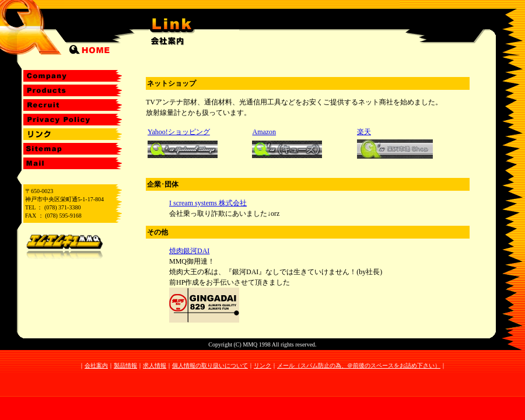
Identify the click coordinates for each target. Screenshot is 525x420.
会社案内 (96, 365)
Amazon (264, 132)
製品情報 (125, 365)
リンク (262, 365)
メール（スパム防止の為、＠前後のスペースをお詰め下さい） (359, 365)
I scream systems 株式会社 (208, 203)
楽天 (364, 132)
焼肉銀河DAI (189, 251)
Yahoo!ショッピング (179, 132)
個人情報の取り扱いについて (210, 365)
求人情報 (155, 365)
